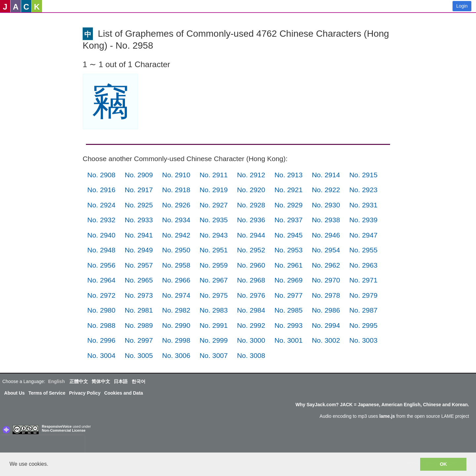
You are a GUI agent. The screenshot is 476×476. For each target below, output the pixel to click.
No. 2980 (101, 310)
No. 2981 (139, 310)
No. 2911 (214, 175)
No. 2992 (251, 325)
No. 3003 (363, 340)
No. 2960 (251, 265)
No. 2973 (139, 295)
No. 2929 (288, 205)
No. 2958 (176, 265)
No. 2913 (288, 175)
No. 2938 (326, 220)
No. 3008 (251, 355)
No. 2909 (139, 175)
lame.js (387, 416)
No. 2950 (176, 250)
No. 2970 (326, 280)
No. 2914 (326, 175)
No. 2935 (214, 220)
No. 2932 (101, 220)
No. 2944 (251, 235)
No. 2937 (288, 220)
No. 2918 (176, 190)
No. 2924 (101, 205)
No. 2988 (101, 325)
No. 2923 (363, 190)
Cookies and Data (123, 393)
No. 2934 (176, 220)
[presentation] (42, 445)
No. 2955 (363, 250)
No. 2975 (214, 295)
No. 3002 (326, 340)
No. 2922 (326, 190)
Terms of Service (47, 393)
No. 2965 (139, 280)
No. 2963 (363, 265)
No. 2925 (139, 205)
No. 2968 (251, 280)
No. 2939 (363, 220)
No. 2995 (363, 325)
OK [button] (443, 464)
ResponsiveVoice (57, 426)
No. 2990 (176, 325)
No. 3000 (251, 340)
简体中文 (101, 381)
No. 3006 (176, 355)
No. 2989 (139, 325)
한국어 (139, 381)
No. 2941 (139, 235)
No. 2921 (288, 190)
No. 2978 (326, 295)
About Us (15, 393)
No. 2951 (214, 250)
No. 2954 (326, 250)
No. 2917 (139, 190)
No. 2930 (326, 205)
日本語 (121, 381)
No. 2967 (214, 280)
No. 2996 (101, 340)
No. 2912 (251, 175)
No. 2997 (139, 340)
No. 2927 (214, 205)
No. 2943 (214, 235)
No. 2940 (101, 235)
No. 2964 (101, 280)
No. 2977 (288, 295)
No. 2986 (326, 310)
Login (462, 6)
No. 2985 (288, 310)
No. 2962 (326, 265)
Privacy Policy (85, 393)
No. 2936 (251, 220)
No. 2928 (251, 205)
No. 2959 (214, 265)
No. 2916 (101, 190)
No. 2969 (288, 280)
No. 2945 (288, 235)
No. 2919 (214, 190)
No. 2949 (139, 250)
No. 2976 (251, 295)
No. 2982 (176, 310)
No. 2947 (363, 235)
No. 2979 (363, 295)
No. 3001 (288, 340)
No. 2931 (363, 205)
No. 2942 (176, 235)
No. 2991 (214, 325)
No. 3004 (101, 355)
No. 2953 (288, 250)
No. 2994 (326, 325)
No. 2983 (214, 310)
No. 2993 (288, 325)
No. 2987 (363, 310)
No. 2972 (101, 295)
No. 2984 (251, 310)
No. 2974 (176, 295)
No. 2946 (326, 235)
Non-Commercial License (64, 430)
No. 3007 (214, 355)
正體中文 (79, 381)
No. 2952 (251, 250)
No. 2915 (363, 175)
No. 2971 (363, 280)
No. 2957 (139, 265)
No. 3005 (139, 355)
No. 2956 (101, 265)
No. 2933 (139, 220)
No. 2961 (288, 265)
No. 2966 (176, 280)
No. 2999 (214, 340)
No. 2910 (176, 175)
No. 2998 (176, 340)
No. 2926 (176, 205)
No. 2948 (101, 250)
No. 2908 (101, 175)
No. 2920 (251, 190)
